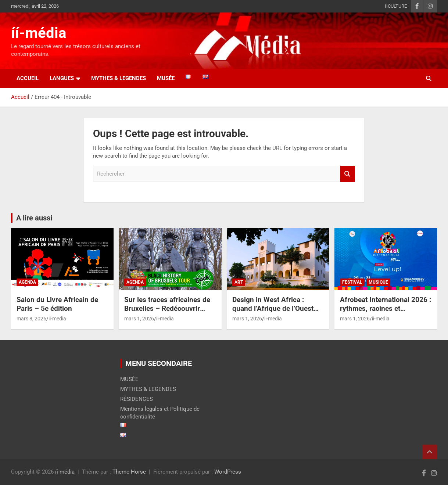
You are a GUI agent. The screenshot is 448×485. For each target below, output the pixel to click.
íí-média (39, 33)
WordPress (228, 472)
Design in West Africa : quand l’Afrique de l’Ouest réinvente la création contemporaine (273, 313)
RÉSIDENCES (137, 399)
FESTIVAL (352, 282)
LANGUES (62, 78)
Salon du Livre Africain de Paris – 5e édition (57, 304)
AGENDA (27, 282)
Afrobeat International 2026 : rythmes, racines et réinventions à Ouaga (386, 309)
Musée (166, 78)
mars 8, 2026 (31, 319)
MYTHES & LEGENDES (119, 78)
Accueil (28, 78)
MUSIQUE (378, 282)
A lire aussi (34, 218)
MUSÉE (129, 379)
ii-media (57, 319)
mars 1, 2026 (139, 319)
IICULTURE (396, 6)
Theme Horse (129, 472)
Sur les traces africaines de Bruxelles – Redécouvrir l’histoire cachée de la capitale (167, 313)
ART (239, 282)
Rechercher (348, 174)
